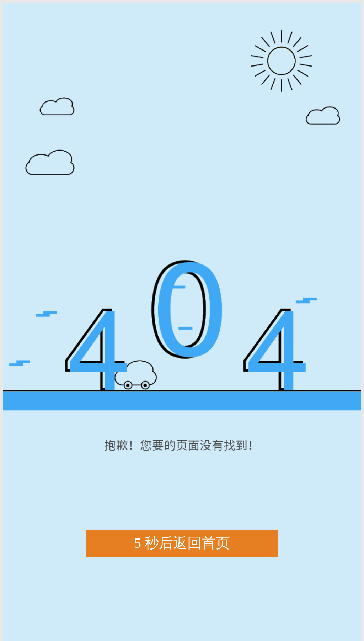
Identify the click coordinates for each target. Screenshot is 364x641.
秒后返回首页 (182, 543)
